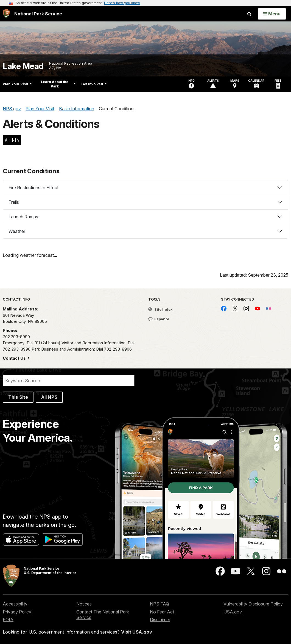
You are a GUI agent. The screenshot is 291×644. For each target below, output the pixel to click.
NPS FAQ (160, 604)
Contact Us (15, 358)
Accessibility (15, 604)
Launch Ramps (23, 217)
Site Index (160, 309)
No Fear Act (162, 612)
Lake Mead (23, 66)
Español (159, 319)
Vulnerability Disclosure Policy (253, 604)
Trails (14, 202)
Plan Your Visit (17, 84)
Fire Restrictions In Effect (33, 188)
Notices (84, 604)
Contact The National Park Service (103, 615)
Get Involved (94, 84)
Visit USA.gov (137, 632)
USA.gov (233, 612)
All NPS (49, 397)
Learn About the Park (58, 84)
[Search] (69, 381)
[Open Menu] (272, 14)
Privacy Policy (17, 612)
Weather (17, 231)
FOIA (8, 620)
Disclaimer (160, 620)
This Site (18, 397)
